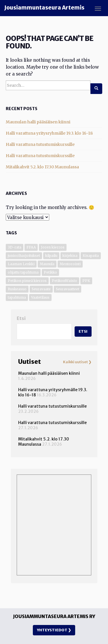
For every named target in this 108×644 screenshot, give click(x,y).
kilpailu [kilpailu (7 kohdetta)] (51, 256)
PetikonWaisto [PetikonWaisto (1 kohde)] (65, 281)
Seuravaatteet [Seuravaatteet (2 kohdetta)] (68, 289)
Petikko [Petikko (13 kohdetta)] (50, 272)
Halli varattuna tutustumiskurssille (40, 144)
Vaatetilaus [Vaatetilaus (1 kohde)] (40, 297)
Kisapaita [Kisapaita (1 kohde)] (91, 256)
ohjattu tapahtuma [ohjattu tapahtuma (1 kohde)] (23, 272)
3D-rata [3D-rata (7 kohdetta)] (15, 247)
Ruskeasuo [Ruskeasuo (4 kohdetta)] (17, 289)
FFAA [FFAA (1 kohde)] (31, 247)
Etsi (21, 318)
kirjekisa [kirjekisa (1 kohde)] (70, 256)
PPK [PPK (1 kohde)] (86, 281)
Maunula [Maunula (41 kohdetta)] (47, 264)
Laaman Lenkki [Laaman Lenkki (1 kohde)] (21, 264)
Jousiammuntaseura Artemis (44, 8)
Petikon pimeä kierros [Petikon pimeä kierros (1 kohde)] (27, 281)
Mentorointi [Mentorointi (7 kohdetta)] (70, 264)
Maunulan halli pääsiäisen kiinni (38, 122)
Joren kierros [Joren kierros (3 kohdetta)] (53, 247)
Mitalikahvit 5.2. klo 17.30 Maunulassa (42, 167)
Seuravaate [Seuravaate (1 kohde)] (41, 289)
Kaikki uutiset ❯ (77, 362)
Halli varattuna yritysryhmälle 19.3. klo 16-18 (49, 133)
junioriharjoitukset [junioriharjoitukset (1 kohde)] (24, 256)
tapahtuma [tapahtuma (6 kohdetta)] (17, 297)
